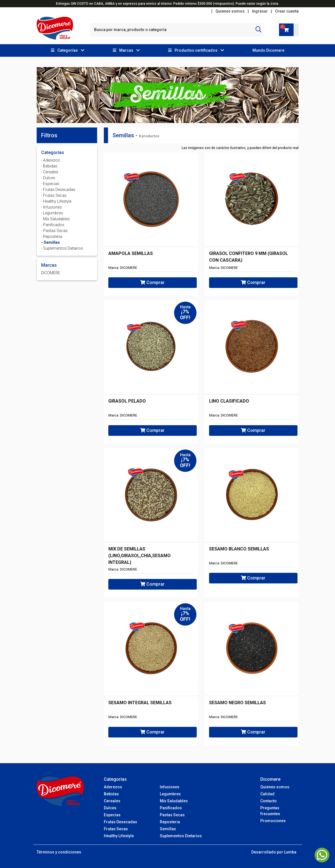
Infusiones (170, 787)
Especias (112, 815)
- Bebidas (49, 166)
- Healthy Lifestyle (56, 201)
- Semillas (51, 242)
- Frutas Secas (54, 195)
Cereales (112, 801)
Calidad (267, 794)
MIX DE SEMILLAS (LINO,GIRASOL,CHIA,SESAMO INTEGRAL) (140, 556)
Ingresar (260, 11)
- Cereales (50, 172)
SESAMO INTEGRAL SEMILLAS (140, 703)
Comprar (152, 282)
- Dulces (48, 178)
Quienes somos (230, 11)
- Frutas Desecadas (58, 190)
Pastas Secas (172, 815)
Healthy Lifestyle (119, 836)
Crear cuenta (287, 11)
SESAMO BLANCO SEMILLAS (239, 549)
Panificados (171, 808)
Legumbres (170, 794)
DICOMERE (51, 273)
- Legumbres (52, 213)
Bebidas (111, 794)
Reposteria (170, 822)
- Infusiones (51, 207)
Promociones (273, 821)
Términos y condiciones (59, 852)
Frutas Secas (116, 829)
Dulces (110, 808)
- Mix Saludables (55, 219)
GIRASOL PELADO (127, 401)
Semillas (168, 829)
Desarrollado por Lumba (274, 852)
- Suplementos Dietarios (62, 248)
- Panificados (53, 225)
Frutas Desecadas (120, 822)
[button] (68, 50)
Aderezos (113, 787)
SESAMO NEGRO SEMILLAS (237, 703)
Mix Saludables (174, 801)
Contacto (269, 801)
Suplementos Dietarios (181, 836)
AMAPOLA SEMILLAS (131, 253)
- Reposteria (52, 236)
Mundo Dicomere (268, 50)
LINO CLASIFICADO (229, 401)
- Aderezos (51, 160)
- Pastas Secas (54, 231)
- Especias (50, 184)
